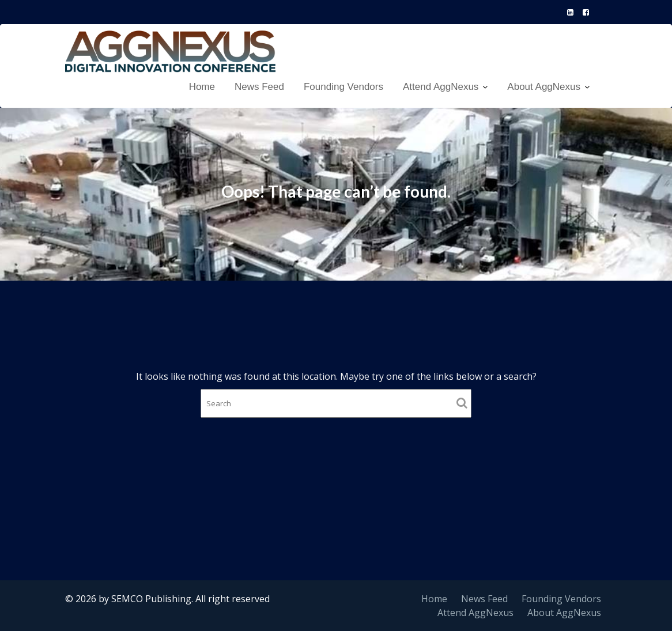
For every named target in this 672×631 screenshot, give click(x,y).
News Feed (259, 87)
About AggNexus (544, 87)
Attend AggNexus (441, 87)
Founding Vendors (343, 87)
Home (202, 87)
